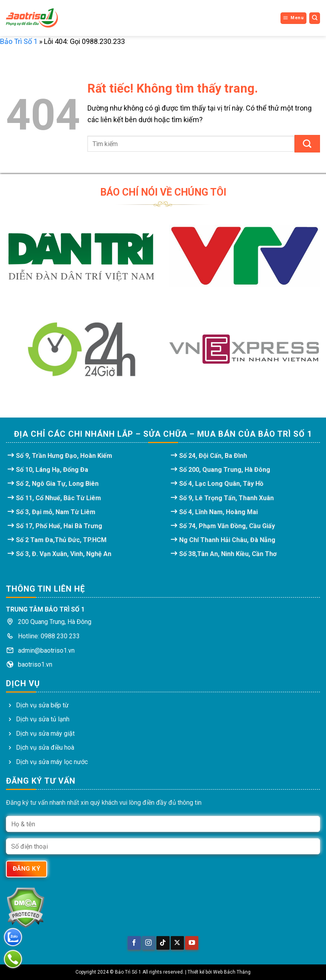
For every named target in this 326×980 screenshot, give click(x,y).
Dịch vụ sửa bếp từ (42, 705)
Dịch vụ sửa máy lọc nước (52, 762)
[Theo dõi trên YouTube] (192, 943)
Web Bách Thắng (232, 972)
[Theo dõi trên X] (177, 943)
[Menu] (293, 18)
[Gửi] (307, 144)
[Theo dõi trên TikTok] (163, 943)
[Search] (315, 18)
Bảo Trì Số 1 (19, 41)
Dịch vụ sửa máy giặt (45, 734)
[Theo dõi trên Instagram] (149, 943)
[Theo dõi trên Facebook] (134, 943)
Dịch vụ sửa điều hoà (45, 747)
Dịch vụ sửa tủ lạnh (43, 719)
